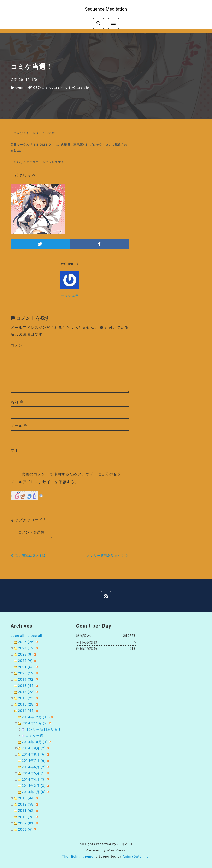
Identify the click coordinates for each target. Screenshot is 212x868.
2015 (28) (26, 704)
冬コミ (79, 88)
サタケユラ (70, 296)
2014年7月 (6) (34, 761)
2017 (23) (26, 692)
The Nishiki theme (78, 856)
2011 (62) (26, 811)
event (20, 88)
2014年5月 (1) (34, 773)
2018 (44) (26, 686)
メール (19, 426)
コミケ (47, 88)
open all (17, 636)
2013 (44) (26, 798)
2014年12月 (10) (36, 717)
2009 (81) (26, 823)
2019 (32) (26, 680)
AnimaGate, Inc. (136, 856)
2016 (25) (26, 698)
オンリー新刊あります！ (45, 730)
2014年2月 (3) (34, 786)
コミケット (63, 88)
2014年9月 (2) (34, 748)
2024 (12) (26, 648)
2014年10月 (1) (35, 742)
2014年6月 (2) (34, 767)
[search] (98, 24)
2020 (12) (26, 673)
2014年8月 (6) (34, 754)
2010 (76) (26, 817)
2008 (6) (25, 830)
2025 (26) (26, 642)
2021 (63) (26, 667)
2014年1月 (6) (34, 792)
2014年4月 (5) (34, 780)
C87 (37, 88)
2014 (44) (26, 711)
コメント (21, 345)
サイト (17, 450)
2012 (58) (26, 804)
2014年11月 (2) (35, 723)
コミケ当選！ (36, 736)
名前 (17, 402)
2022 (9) (25, 661)
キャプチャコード (26, 520)
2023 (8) (25, 654)
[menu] (114, 24)
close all (35, 636)
